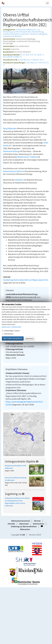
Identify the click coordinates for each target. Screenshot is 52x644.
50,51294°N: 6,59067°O (12, 57)
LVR (23, 535)
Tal (38, 30)
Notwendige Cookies (11, 331)
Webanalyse (8, 334)
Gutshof (16, 32)
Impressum (24, 524)
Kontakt (11, 524)
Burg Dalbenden (10, 128)
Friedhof (6, 34)
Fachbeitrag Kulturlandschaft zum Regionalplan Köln (26, 280)
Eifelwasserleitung (11, 151)
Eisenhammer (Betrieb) (12, 36)
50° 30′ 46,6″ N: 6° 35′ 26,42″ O (32, 55)
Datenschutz (39, 524)
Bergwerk (43, 34)
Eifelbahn (19, 180)
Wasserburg (8, 32)
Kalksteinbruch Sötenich (14, 171)
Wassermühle (26, 32)
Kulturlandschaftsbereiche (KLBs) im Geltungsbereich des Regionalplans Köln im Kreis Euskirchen (17, 502)
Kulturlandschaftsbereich (26, 30)
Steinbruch (34, 34)
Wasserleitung (38, 32)
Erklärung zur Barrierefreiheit (24, 527)
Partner (37, 521)
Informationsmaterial (20, 521)
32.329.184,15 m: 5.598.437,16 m (31, 60)
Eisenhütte (15, 34)
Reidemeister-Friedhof (27, 157)
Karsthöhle (24, 34)
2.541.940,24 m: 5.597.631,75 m (26, 64)
